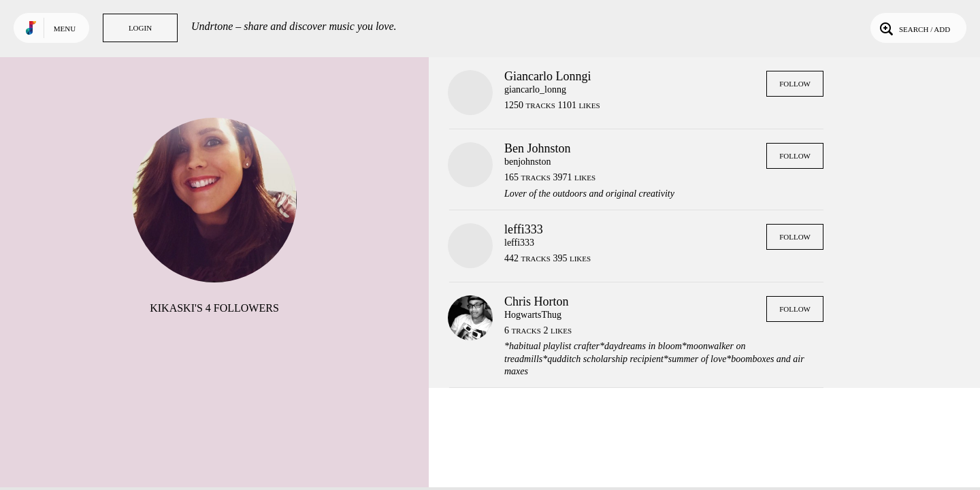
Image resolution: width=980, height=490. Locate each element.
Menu (65, 29)
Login (140, 28)
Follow (795, 84)
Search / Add (914, 28)
